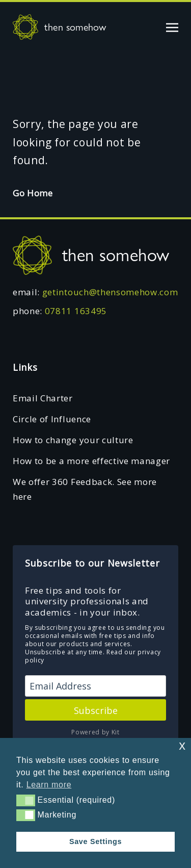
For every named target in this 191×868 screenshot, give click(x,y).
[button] (26, 800)
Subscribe (96, 710)
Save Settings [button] (95, 841)
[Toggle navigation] (172, 27)
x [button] (182, 745)
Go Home (33, 193)
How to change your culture (73, 440)
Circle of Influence (52, 419)
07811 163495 (76, 311)
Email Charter (43, 398)
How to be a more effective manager (91, 461)
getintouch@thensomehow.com (110, 292)
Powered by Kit (95, 732)
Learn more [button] (49, 785)
